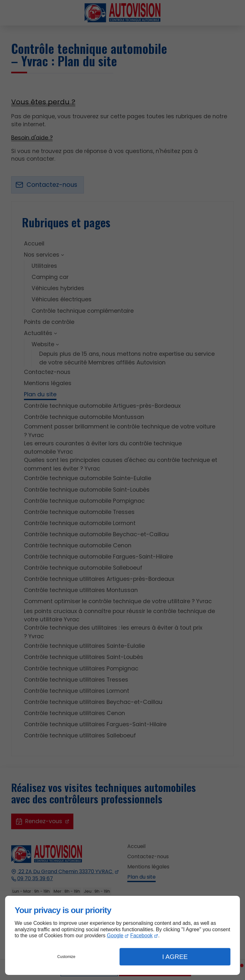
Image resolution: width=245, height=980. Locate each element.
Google (115, 936)
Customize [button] (67, 957)
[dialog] (122, 935)
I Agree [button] (175, 957)
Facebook (141, 936)
